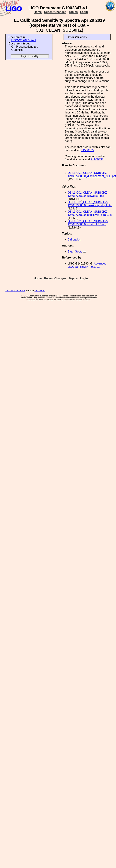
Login (84, 12)
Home (38, 12)
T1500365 (87, 150)
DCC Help (40, 291)
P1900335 (97, 159)
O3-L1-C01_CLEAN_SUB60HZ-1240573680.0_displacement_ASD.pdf (92, 174)
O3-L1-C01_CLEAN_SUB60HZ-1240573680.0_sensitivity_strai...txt (90, 213)
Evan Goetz (75, 252)
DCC (8, 291)
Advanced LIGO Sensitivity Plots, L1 (87, 265)
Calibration (74, 240)
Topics (73, 12)
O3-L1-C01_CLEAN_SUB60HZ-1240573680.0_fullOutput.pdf (88, 194)
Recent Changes (55, 12)
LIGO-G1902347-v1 (24, 40)
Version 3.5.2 (18, 291)
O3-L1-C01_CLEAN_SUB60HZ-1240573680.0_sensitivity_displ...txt (90, 204)
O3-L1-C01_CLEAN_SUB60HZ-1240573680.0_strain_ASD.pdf (88, 223)
